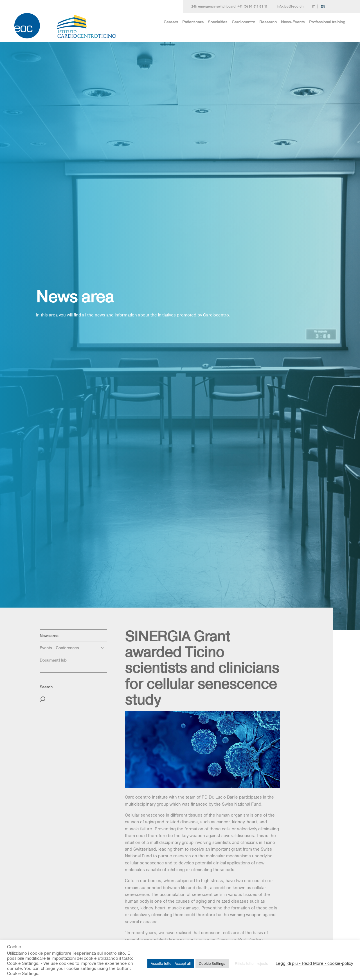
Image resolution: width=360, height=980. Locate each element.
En (323, 6)
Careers (171, 22)
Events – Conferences (59, 648)
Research (268, 22)
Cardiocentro (243, 22)
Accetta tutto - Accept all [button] (171, 963)
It (313, 6)
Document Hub (53, 660)
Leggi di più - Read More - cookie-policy (314, 963)
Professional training (327, 22)
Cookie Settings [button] (212, 963)
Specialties (218, 22)
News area (49, 636)
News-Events (293, 22)
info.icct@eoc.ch (290, 6)
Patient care (193, 22)
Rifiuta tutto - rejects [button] (251, 963)
